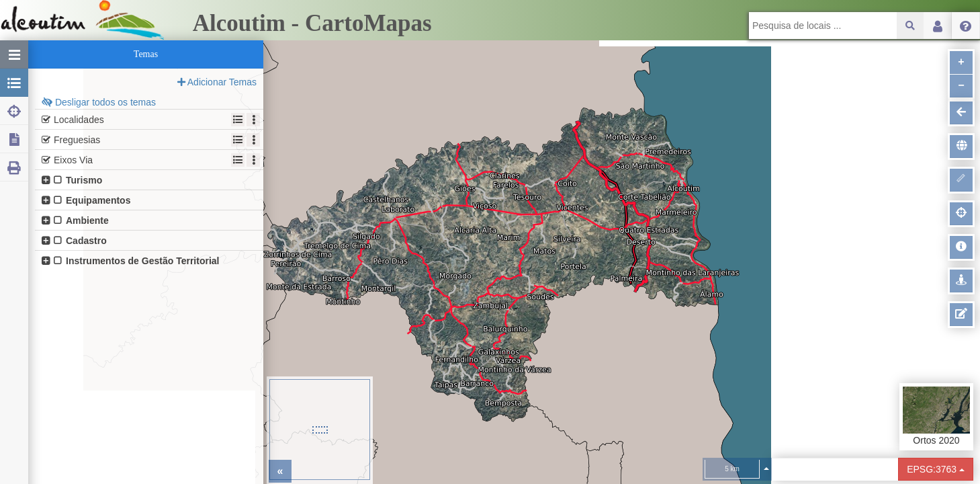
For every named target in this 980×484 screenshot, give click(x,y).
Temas (146, 54)
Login (938, 26)
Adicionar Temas (217, 82)
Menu (966, 26)
